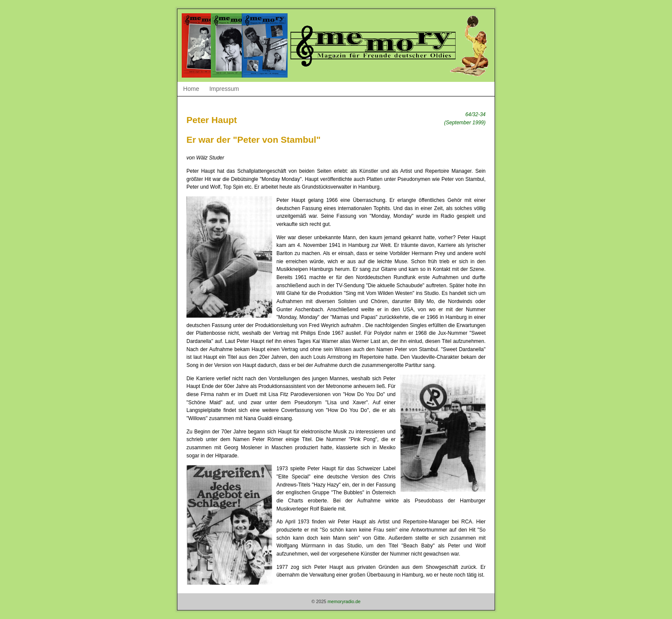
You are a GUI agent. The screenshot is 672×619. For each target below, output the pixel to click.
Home (191, 89)
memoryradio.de (344, 601)
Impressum (224, 89)
